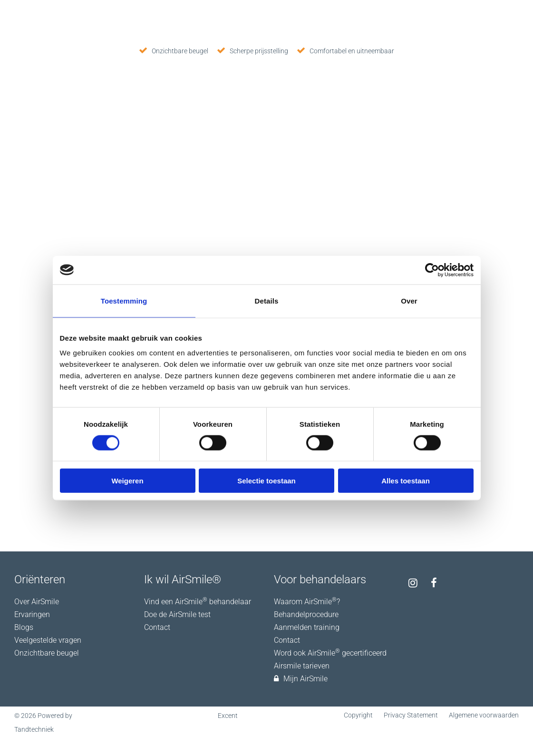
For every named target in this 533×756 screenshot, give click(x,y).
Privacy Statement (411, 715)
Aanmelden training (307, 627)
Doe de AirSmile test (177, 614)
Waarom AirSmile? (307, 602)
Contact (157, 627)
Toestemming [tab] (124, 300)
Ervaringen (32, 614)
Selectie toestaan (266, 481)
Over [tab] (409, 300)
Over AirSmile (37, 602)
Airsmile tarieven (302, 666)
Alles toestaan (406, 481)
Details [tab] (267, 300)
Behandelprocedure (306, 614)
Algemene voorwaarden (484, 715)
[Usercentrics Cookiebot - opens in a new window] (432, 270)
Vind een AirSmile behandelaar (198, 602)
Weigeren (127, 481)
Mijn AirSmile (301, 679)
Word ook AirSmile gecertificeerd (330, 653)
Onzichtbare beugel (47, 653)
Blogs (24, 627)
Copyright (358, 715)
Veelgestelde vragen (48, 640)
